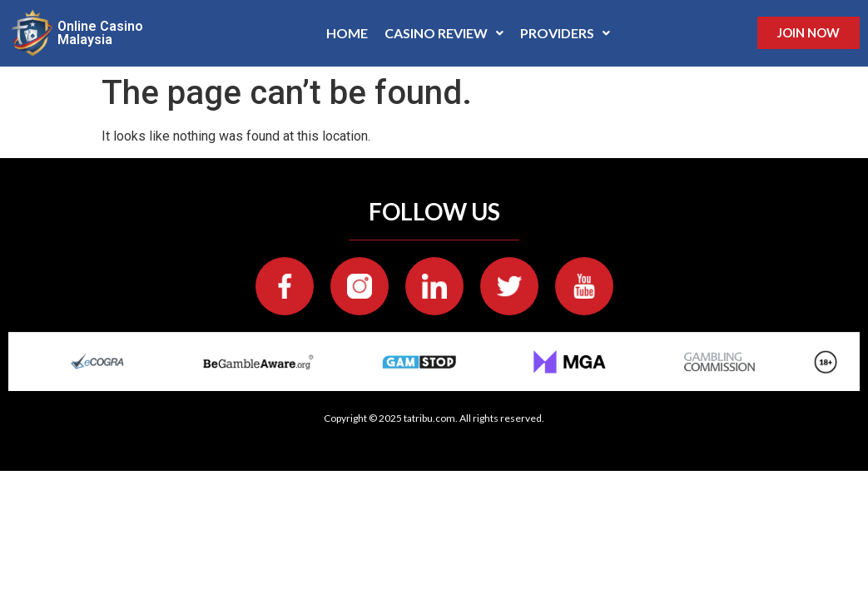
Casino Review (444, 33)
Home (347, 33)
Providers (565, 33)
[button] (444, 33)
